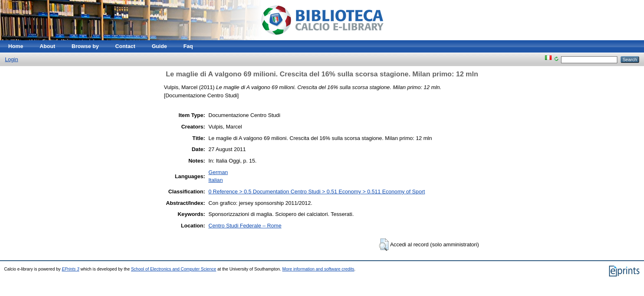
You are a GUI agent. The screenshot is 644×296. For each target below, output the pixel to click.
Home (16, 46)
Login (11, 59)
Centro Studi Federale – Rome (245, 226)
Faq (188, 46)
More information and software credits (318, 269)
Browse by (85, 46)
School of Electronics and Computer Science (174, 269)
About (47, 46)
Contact (125, 46)
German (218, 172)
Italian (215, 180)
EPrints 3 (70, 269)
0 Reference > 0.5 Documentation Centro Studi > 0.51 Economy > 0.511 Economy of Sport (316, 192)
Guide (159, 46)
